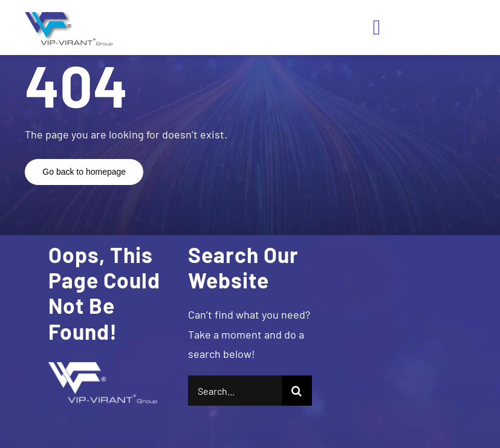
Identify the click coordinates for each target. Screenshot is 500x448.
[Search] (297, 391)
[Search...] (235, 391)
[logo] (67, 15)
